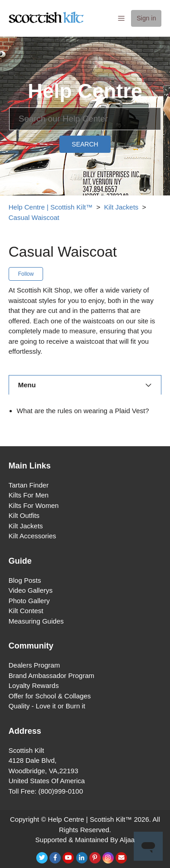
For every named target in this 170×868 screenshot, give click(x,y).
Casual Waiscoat (34, 217)
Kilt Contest (26, 611)
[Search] (85, 119)
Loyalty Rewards (34, 685)
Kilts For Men (29, 495)
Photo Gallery (29, 601)
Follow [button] (26, 274)
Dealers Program (34, 665)
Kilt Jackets (121, 207)
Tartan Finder (29, 485)
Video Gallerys (31, 590)
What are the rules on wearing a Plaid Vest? (83, 411)
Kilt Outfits (24, 515)
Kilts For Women (34, 505)
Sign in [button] (146, 18)
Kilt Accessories (32, 536)
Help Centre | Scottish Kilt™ (51, 207)
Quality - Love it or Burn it (47, 706)
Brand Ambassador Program (51, 675)
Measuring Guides (36, 621)
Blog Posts (25, 580)
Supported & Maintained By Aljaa (85, 840)
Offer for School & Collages (50, 696)
